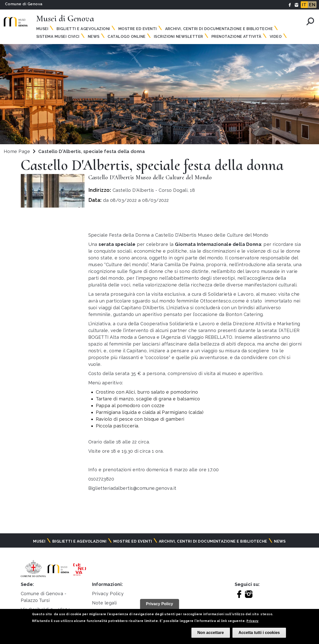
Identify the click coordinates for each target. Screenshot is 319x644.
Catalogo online (126, 37)
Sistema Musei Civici (58, 37)
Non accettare (211, 633)
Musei (42, 29)
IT (304, 5)
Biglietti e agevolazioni (83, 29)
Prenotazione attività (236, 37)
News (94, 37)
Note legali (104, 603)
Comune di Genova (24, 4)
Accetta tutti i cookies (259, 633)
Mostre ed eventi (138, 29)
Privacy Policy (108, 594)
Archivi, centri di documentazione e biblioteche (219, 29)
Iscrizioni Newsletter (179, 37)
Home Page (17, 151)
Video (276, 37)
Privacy (252, 621)
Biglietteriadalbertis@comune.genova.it (132, 488)
